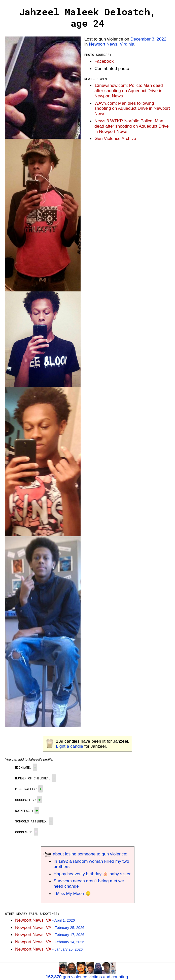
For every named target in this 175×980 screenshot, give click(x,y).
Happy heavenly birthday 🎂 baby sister (92, 874)
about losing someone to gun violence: (85, 854)
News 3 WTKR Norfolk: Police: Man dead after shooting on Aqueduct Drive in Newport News (132, 126)
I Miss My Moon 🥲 (72, 893)
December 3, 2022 (148, 39)
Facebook (104, 61)
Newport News (103, 44)
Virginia (127, 44)
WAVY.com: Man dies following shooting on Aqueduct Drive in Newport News (132, 108)
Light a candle (69, 746)
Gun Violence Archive (115, 138)
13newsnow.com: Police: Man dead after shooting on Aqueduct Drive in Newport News (129, 91)
